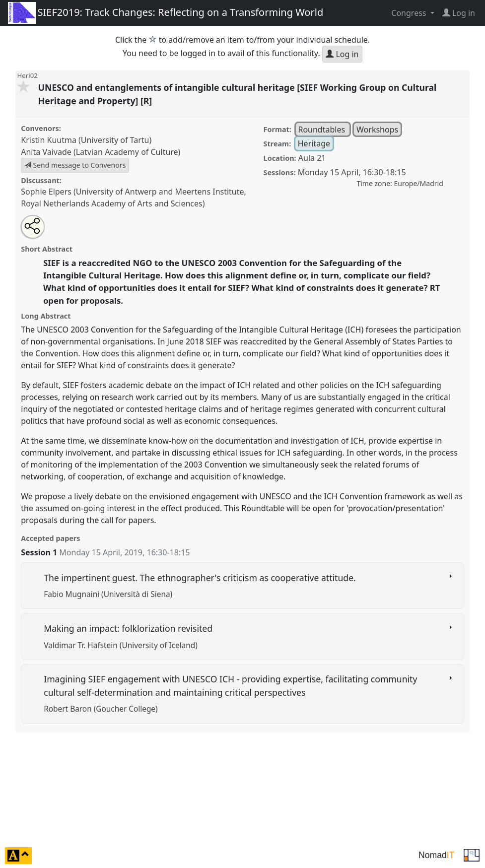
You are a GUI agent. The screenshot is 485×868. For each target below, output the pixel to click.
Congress (410, 13)
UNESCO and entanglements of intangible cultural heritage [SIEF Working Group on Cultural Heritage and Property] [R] (237, 94)
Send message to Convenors (75, 165)
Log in (342, 54)
